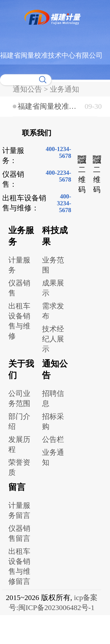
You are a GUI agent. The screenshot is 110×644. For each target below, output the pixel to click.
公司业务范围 (19, 398)
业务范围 (53, 265)
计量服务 (19, 265)
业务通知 (53, 457)
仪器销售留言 (19, 533)
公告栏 (53, 439)
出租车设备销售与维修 (19, 321)
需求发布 (53, 311)
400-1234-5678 (58, 152)
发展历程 (19, 444)
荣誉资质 (19, 467)
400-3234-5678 (64, 203)
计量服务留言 (19, 510)
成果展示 (53, 288)
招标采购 (53, 421)
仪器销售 (19, 288)
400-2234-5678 (58, 176)
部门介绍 (19, 421)
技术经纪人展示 (53, 339)
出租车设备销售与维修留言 (19, 566)
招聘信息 (53, 398)
